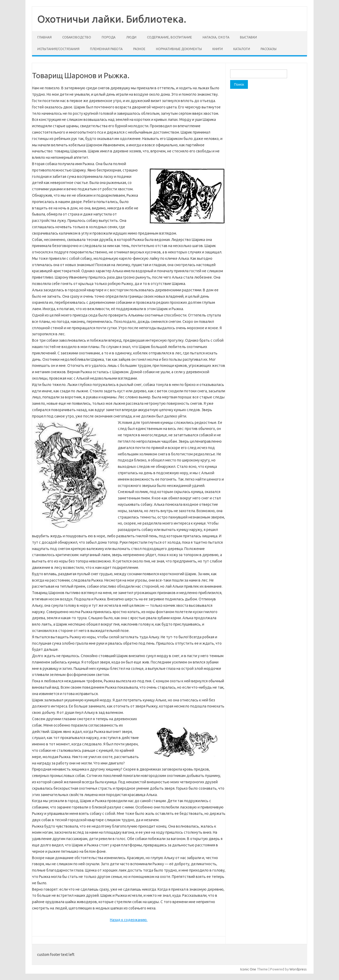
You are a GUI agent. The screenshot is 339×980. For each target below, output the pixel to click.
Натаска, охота (216, 37)
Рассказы (269, 49)
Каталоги (242, 49)
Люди (131, 37)
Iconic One (248, 969)
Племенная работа (106, 49)
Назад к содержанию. (129, 920)
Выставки (248, 37)
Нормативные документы (179, 49)
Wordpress (298, 969)
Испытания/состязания (58, 49)
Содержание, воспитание (169, 37)
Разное (139, 49)
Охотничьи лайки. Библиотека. (112, 19)
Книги (218, 49)
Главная (44, 37)
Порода (109, 37)
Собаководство (77, 37)
